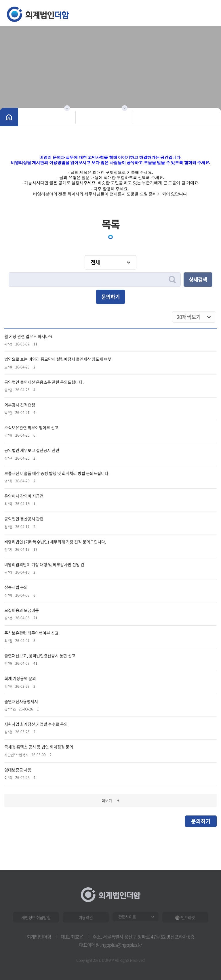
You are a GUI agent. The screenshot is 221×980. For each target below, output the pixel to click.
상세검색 (198, 279)
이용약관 (86, 917)
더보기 (110, 800)
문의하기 (111, 297)
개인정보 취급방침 (36, 917)
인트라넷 (185, 917)
